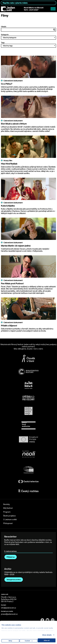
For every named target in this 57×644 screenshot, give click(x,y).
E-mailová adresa (11, 548)
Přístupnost (8, 523)
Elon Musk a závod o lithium (14, 124)
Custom (29, 641)
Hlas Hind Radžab (9, 164)
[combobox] (28, 3)
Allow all (47, 640)
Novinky (6, 504)
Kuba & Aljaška (8, 206)
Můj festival (8, 508)
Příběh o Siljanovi (9, 326)
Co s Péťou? (7, 84)
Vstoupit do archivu (14, 580)
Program (7, 512)
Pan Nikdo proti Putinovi (12, 283)
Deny (10, 641)
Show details (47, 635)
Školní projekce (9, 516)
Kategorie (28, 37)
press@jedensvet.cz (9, 614)
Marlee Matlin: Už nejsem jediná (16, 246)
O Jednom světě (10, 520)
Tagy (28, 45)
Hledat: (28, 29)
